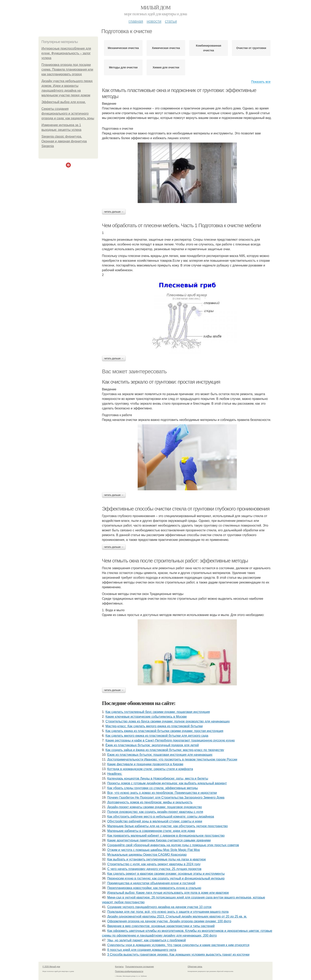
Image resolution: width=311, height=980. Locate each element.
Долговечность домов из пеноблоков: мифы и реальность (150, 802)
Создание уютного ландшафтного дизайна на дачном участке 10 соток (159, 907)
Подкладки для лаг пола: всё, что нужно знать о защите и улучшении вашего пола (168, 912)
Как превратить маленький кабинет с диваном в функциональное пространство (166, 836)
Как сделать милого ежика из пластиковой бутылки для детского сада (157, 736)
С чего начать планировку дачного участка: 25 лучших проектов (154, 869)
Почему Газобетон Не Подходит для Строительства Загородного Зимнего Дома (166, 798)
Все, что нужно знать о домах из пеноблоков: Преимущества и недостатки (162, 793)
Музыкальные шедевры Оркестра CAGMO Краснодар (147, 855)
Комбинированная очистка (209, 48)
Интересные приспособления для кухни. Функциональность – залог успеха (66, 53)
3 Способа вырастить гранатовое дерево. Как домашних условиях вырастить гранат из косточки (178, 955)
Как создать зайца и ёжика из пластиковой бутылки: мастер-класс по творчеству (165, 750)
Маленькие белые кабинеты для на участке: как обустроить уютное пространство (167, 826)
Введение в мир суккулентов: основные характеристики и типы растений (161, 926)
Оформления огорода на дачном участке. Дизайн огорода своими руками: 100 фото (169, 921)
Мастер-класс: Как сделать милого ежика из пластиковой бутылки (154, 726)
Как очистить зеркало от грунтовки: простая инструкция (161, 382)
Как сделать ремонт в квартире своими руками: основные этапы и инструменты (166, 874)
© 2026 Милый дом (51, 967)
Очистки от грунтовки (251, 48)
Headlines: (115, 774)
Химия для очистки (166, 67)
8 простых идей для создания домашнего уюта (142, 950)
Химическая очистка (166, 48)
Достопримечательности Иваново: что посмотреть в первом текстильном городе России (172, 759)
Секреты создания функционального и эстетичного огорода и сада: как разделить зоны (68, 114)
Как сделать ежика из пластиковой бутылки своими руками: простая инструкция (164, 731)
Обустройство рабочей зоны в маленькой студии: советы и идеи (155, 821)
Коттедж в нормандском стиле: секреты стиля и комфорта (150, 769)
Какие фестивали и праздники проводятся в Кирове (145, 764)
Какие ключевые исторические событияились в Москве (146, 717)
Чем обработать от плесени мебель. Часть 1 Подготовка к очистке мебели (181, 225)
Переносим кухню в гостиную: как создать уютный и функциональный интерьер (166, 878)
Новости (154, 21)
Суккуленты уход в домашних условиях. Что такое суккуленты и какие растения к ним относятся (178, 945)
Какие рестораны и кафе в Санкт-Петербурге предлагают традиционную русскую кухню (170, 740)
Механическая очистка (123, 48)
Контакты (119, 967)
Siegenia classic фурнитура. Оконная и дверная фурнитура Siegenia (64, 141)
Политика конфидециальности (129, 971)
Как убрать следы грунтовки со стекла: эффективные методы (153, 788)
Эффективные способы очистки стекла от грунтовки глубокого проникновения (186, 509)
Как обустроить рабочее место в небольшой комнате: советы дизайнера (161, 817)
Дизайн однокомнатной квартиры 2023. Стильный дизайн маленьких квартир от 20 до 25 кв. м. (177, 916)
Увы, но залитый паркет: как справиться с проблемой (147, 940)
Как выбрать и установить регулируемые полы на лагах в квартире (157, 859)
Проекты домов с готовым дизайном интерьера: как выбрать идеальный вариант (167, 783)
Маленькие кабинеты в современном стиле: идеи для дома (151, 831)
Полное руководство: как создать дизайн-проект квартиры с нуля (155, 812)
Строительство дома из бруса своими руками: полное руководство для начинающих (168, 721)
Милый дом (155, 8)
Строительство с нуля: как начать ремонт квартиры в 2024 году (154, 864)
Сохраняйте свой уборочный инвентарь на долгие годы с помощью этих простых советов (173, 845)
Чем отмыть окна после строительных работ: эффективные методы (175, 561)
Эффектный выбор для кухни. (64, 102)
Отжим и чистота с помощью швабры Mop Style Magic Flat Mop (154, 850)
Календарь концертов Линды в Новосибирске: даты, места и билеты (158, 778)
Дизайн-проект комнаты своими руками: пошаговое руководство (155, 807)
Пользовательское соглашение (140, 967)
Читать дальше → (114, 212)
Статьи (171, 21)
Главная (136, 21)
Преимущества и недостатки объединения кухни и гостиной (151, 883)
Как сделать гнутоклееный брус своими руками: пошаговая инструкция (158, 712)
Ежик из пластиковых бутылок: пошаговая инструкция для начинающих (160, 755)
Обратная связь (195, 967)
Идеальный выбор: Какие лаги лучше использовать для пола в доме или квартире (168, 893)
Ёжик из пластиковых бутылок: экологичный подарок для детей (152, 745)
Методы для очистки (123, 67)
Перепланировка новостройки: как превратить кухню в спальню (154, 888)
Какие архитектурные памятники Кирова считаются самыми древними (159, 840)
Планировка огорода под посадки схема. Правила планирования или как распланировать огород (67, 69)
